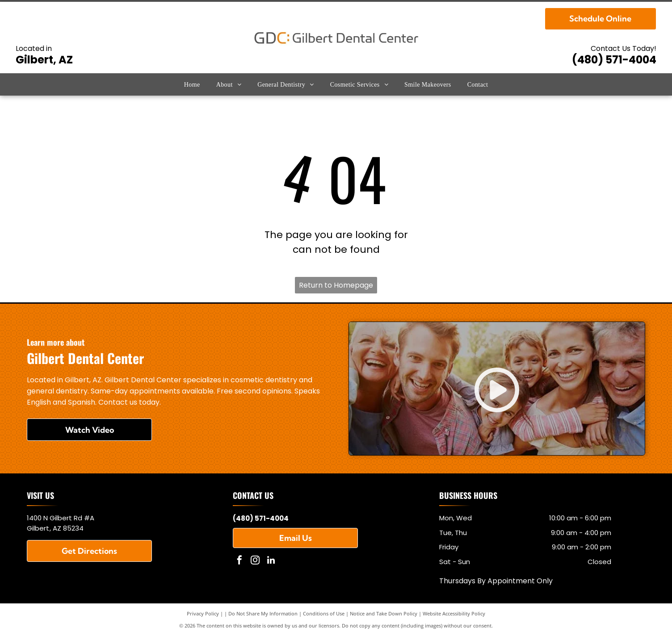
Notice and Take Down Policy (384, 613)
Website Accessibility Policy (454, 613)
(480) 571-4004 (614, 60)
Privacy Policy (203, 613)
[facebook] (239, 561)
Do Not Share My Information (263, 613)
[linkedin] (271, 561)
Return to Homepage (336, 285)
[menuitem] (192, 85)
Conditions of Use (324, 613)
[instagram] (255, 561)
